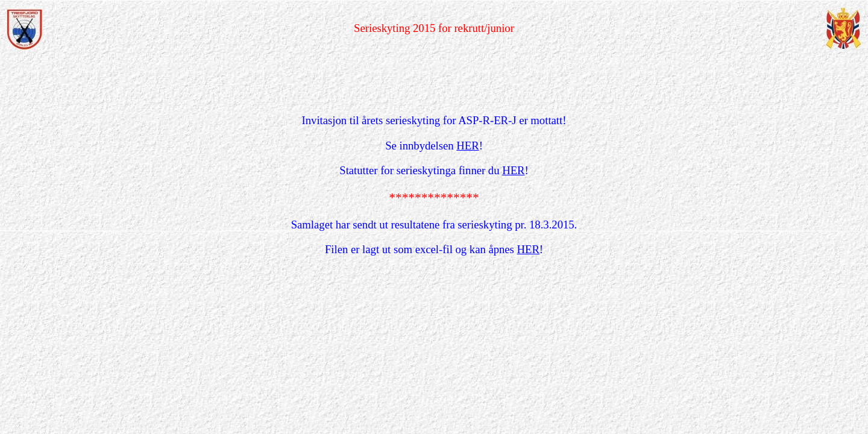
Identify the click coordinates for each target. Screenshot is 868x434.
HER (467, 146)
